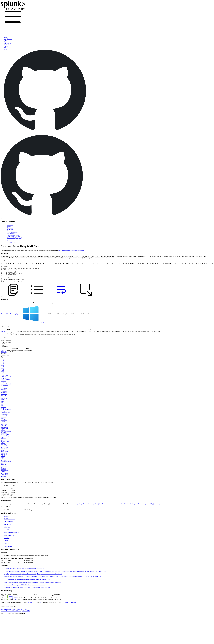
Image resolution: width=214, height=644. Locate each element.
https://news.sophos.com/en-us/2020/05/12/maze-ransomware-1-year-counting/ (24, 572)
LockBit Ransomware (9, 534)
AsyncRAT (7, 520)
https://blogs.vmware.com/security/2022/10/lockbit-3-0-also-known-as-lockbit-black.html (27, 591)
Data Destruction (8, 525)
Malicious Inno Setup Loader (11, 536)
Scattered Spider (8, 550)
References (10, 241)
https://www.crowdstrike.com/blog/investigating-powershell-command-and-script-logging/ (27, 583)
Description (10, 225)
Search (9, 226)
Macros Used (10, 229)
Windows (43, 327)
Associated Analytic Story (14, 237)
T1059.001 (4, 356)
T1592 (3, 354)
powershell (4, 335)
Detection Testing (12, 242)
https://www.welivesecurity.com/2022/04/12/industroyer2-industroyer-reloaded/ (24, 589)
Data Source (10, 228)
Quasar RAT (7, 547)
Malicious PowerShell (10, 539)
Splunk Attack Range (70, 606)
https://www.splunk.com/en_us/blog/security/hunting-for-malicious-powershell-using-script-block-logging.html (33, 586)
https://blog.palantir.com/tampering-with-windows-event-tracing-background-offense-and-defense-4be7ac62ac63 (33, 578)
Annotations (10, 231)
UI (40, 606)
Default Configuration (13, 232)
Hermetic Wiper (8, 528)
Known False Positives (13, 235)
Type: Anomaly (62, 250)
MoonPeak (7, 542)
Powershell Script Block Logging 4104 (11, 318)
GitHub (7, 611)
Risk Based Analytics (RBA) (14, 238)
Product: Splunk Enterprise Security (75, 250)
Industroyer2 (7, 531)
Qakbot (6, 545)
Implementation (11, 234)
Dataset (15, 602)
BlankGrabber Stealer (9, 523)
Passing (11, 600)
